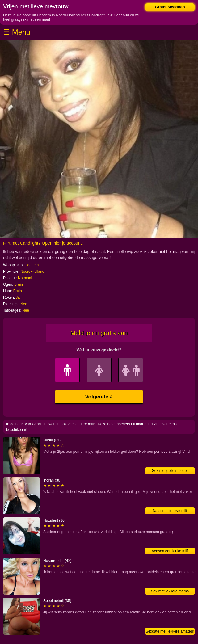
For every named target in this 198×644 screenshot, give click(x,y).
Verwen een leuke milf (170, 551)
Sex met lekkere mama (170, 591)
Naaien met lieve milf (170, 511)
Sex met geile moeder (170, 471)
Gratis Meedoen (170, 7)
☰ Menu (17, 32)
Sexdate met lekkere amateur (170, 631)
